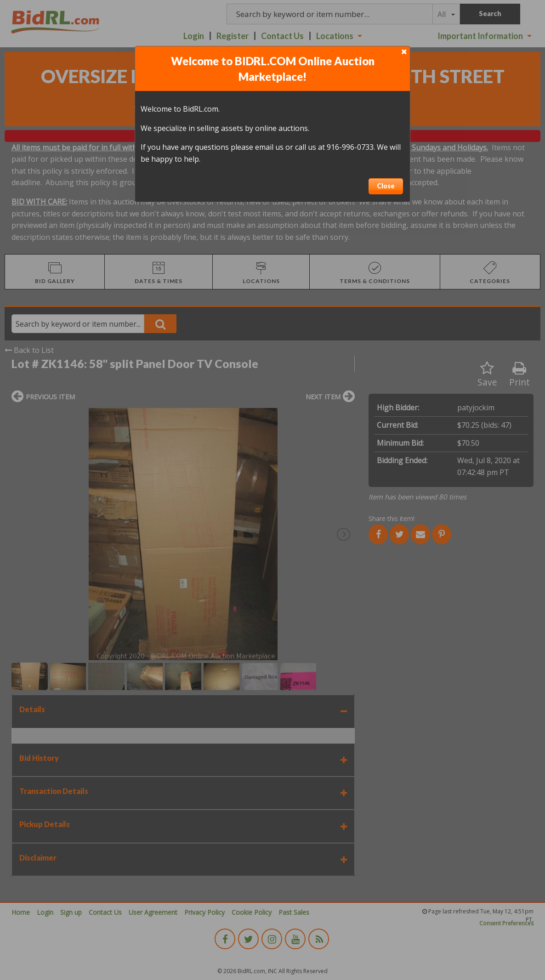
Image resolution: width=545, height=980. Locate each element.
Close (386, 186)
